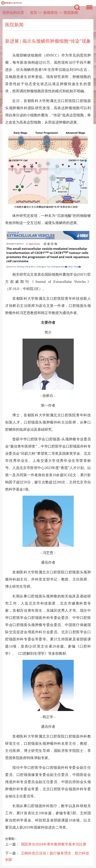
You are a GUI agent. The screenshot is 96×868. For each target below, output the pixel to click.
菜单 (88, 5)
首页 (34, 13)
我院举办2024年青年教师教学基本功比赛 (54, 844)
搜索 (77, 7)
